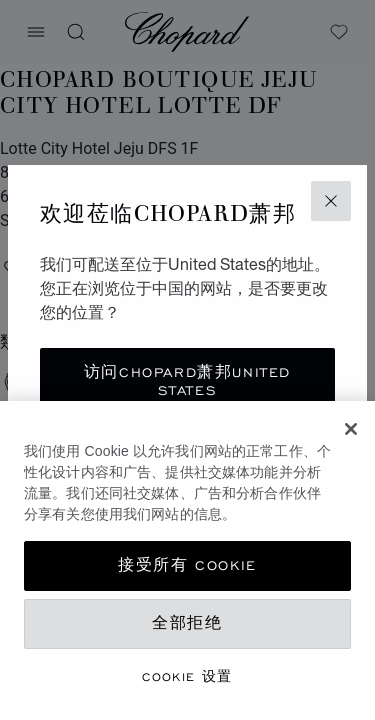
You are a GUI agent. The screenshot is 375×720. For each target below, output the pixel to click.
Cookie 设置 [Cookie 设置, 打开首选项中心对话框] (187, 676)
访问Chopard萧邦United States (187, 381)
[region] (187, 560)
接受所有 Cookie (187, 565)
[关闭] (351, 429)
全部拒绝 (187, 623)
